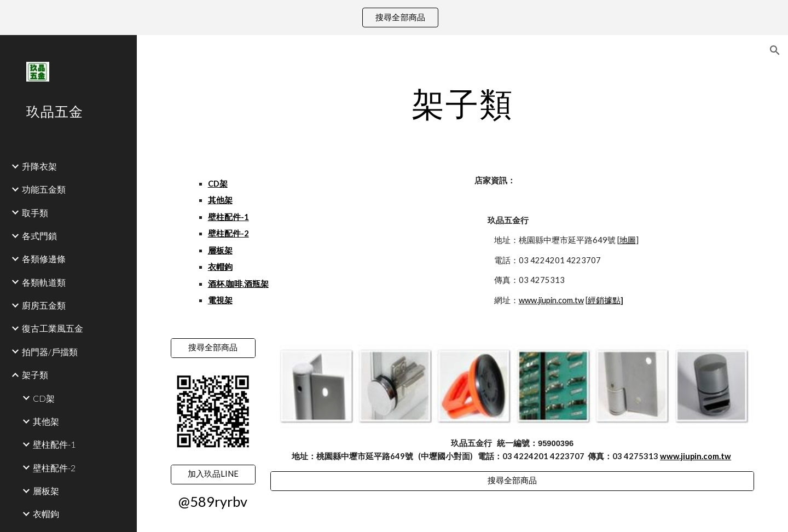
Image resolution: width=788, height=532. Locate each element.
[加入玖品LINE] (213, 474)
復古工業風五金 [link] (53, 328)
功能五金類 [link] (44, 189)
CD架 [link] (44, 398)
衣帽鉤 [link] (46, 514)
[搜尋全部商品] (213, 348)
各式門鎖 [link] (39, 236)
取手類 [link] (35, 213)
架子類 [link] (35, 375)
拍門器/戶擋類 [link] (50, 352)
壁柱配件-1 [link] (54, 444)
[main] (463, 103)
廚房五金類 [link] (44, 305)
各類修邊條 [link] (44, 259)
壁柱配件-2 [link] (54, 468)
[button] (775, 50)
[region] (394, 18)
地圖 (628, 240)
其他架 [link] (46, 421)
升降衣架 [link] (39, 166)
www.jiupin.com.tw (551, 300)
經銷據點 (604, 300)
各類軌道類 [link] (44, 282)
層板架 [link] (46, 491)
